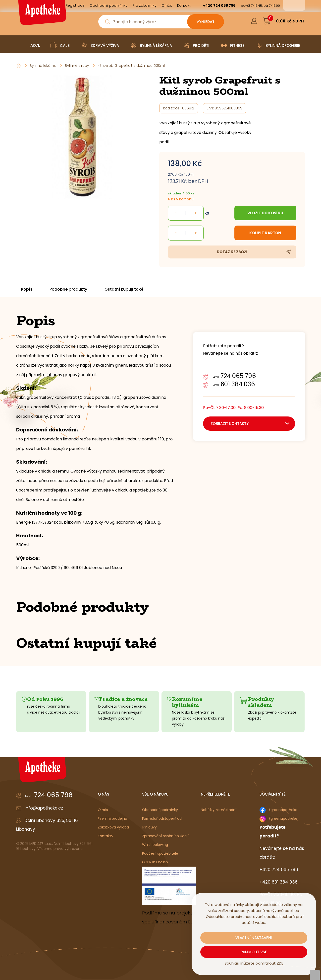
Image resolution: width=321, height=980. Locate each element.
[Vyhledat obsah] (205, 22)
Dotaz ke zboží (232, 252)
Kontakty (106, 836)
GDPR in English (155, 862)
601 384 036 (233, 384)
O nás (103, 810)
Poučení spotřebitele (160, 853)
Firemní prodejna (112, 818)
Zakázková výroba (113, 827)
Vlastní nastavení (254, 938)
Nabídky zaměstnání (219, 810)
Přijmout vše (254, 952)
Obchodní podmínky (160, 810)
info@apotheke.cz (44, 808)
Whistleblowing (155, 845)
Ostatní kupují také (124, 289)
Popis (27, 289)
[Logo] (42, 14)
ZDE (280, 963)
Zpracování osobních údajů (166, 836)
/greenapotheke (283, 810)
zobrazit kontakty (230, 424)
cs (291, 5)
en (298, 5)
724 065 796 (234, 376)
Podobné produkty (69, 289)
